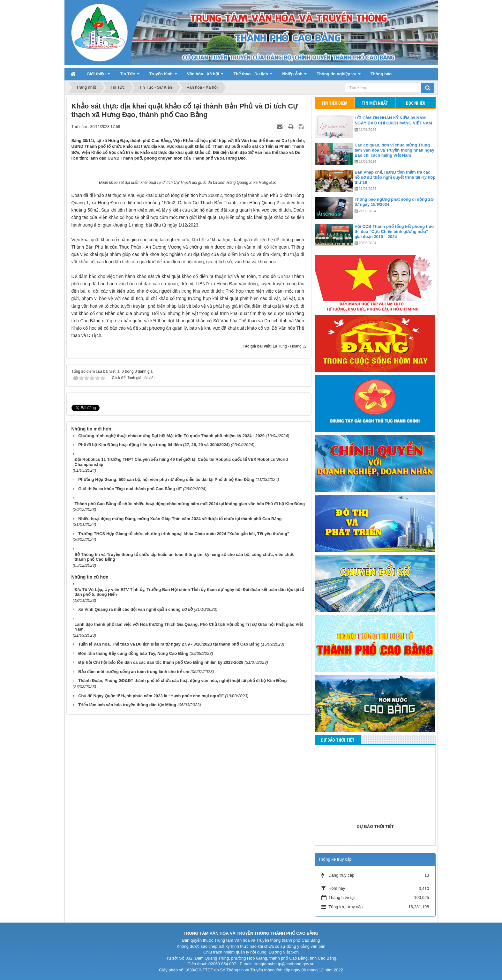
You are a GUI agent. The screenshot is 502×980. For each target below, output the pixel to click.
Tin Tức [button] (130, 76)
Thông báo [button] (381, 74)
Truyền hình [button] (163, 76)
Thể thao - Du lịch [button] (253, 76)
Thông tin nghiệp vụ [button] (339, 76)
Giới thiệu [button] (98, 76)
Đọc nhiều (416, 103)
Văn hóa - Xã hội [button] (205, 76)
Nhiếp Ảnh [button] (294, 76)
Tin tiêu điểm (334, 103)
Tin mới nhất (375, 103)
